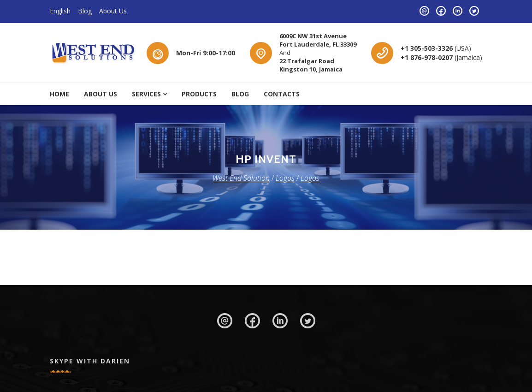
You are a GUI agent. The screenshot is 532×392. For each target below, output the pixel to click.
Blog (85, 11)
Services (146, 94)
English (60, 11)
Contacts (282, 94)
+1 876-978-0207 (428, 57)
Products (199, 94)
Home (59, 94)
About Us (113, 11)
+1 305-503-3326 (428, 48)
